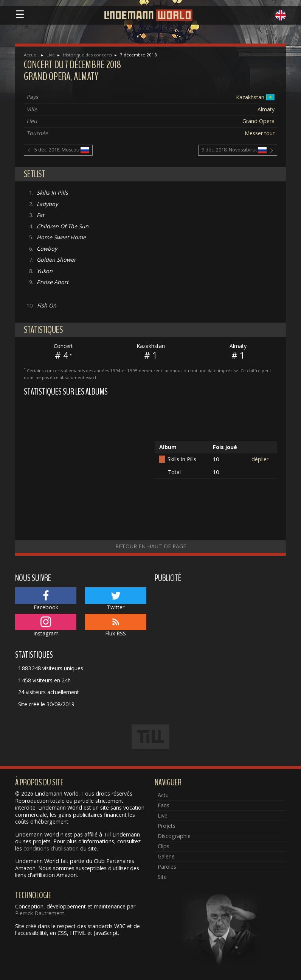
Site (162, 877)
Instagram (46, 626)
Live (51, 55)
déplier (260, 459)
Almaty (266, 109)
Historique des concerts (87, 55)
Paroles (167, 867)
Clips (164, 846)
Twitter (116, 599)
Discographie (174, 836)
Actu (163, 795)
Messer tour (260, 133)
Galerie (166, 856)
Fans (164, 805)
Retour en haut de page (151, 546)
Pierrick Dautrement (40, 913)
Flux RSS (116, 626)
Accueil (31, 55)
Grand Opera (258, 121)
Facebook (46, 599)
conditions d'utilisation (51, 848)
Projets (167, 826)
